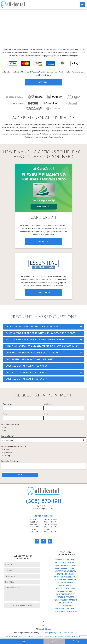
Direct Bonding (65, 603)
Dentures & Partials (65, 583)
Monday (34, 519)
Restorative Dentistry (65, 571)
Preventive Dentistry (65, 560)
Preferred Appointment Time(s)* (14, 446)
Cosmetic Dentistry (65, 594)
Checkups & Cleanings (65, 562)
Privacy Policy (56, 633)
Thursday (34, 527)
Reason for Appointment (11, 461)
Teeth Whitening (65, 606)
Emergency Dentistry (65, 609)
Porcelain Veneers (65, 597)
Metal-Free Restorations (65, 600)
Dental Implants (65, 591)
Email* (46, 414)
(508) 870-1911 (44, 502)
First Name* (8, 404)
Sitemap (48, 629)
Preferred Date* (7, 436)
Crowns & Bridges (65, 574)
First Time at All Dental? (11, 424)
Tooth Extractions (65, 588)
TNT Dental (44, 633)
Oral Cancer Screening (65, 565)
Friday (33, 529)
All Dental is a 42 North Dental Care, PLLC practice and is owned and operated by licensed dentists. (43, 636)
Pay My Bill (42, 82)
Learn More (42, 292)
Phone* (6, 414)
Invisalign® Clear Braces (65, 611)
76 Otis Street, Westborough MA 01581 (44, 507)
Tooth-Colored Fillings (65, 577)
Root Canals (65, 586)
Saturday (34, 532)
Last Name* (48, 404)
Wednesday (35, 524)
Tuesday (34, 522)
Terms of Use (68, 633)
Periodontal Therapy (65, 568)
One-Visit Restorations (65, 580)
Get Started (42, 241)
